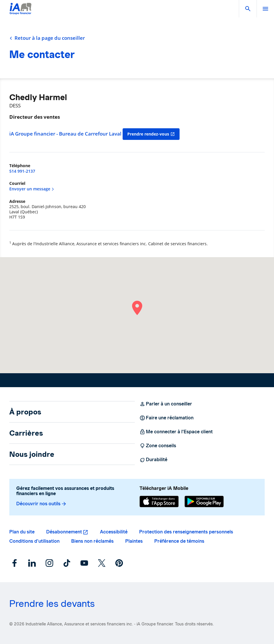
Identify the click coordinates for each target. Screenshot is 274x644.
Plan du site (22, 532)
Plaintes (134, 541)
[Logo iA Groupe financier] (20, 12)
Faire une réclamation (166, 418)
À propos (25, 412)
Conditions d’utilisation (34, 541)
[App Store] (159, 502)
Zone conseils (158, 446)
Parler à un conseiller (166, 404)
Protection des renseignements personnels (186, 532)
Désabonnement (64, 532)
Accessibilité (114, 532)
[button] (248, 9)
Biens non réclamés (92, 541)
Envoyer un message (32, 189)
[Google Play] (204, 502)
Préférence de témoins (179, 541)
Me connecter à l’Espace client (176, 432)
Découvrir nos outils (42, 504)
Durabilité (153, 460)
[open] (265, 9)
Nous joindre (32, 454)
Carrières (26, 433)
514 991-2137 (22, 171)
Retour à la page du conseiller (47, 38)
